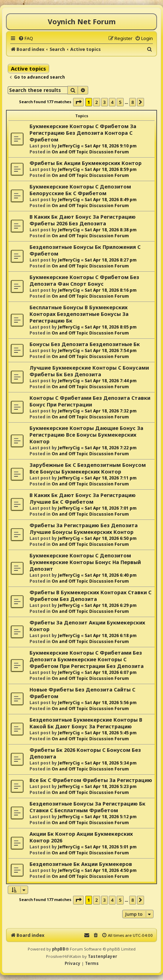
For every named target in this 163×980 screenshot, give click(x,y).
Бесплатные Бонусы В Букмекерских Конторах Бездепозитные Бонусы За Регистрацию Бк (79, 314)
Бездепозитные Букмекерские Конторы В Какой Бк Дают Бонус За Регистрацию (86, 723)
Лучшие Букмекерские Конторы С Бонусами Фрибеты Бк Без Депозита (89, 371)
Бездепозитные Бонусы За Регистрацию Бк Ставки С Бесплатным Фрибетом (87, 807)
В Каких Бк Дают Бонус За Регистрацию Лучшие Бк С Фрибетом (83, 498)
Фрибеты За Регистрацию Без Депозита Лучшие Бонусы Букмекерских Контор (84, 529)
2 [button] (96, 102)
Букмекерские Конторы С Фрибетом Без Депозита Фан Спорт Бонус (84, 280)
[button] (78, 102)
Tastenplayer (102, 956)
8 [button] (133, 102)
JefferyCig (69, 146)
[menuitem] (26, 38)
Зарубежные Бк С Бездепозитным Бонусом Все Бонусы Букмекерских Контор (88, 468)
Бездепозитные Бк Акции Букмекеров (81, 864)
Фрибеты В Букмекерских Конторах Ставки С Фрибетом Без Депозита (90, 596)
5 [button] (120, 102)
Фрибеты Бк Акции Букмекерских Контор (86, 163)
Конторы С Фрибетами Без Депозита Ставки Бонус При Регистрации (90, 401)
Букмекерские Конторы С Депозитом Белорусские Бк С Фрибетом (80, 190)
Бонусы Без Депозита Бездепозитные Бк (85, 344)
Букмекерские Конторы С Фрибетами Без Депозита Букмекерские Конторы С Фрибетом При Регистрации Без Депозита (87, 659)
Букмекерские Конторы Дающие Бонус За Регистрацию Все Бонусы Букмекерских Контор (86, 435)
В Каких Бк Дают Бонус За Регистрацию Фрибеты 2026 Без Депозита (83, 220)
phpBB (59, 949)
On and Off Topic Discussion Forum (90, 152)
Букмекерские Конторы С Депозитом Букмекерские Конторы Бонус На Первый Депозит (85, 562)
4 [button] (112, 102)
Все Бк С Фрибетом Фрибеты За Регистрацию (91, 780)
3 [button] (105, 102)
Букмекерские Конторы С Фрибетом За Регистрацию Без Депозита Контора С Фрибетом (83, 133)
